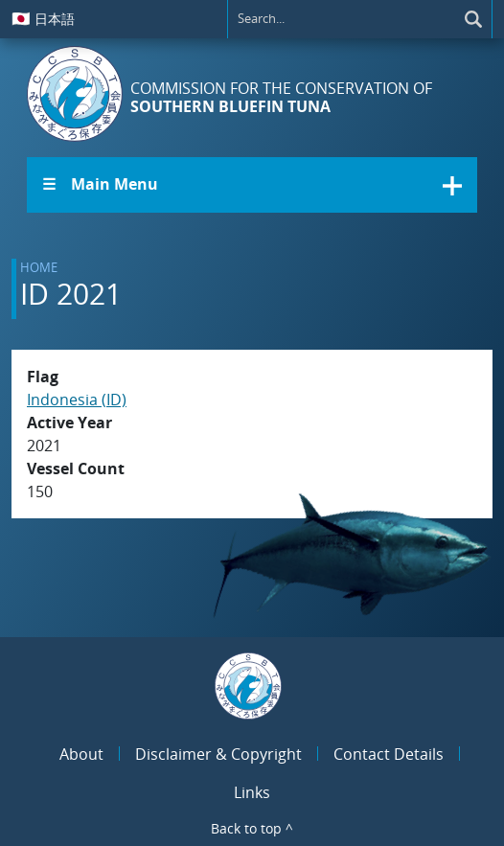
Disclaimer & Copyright (218, 754)
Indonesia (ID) (77, 400)
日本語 (43, 18)
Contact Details (389, 754)
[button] (252, 185)
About (81, 754)
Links (252, 792)
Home (39, 267)
